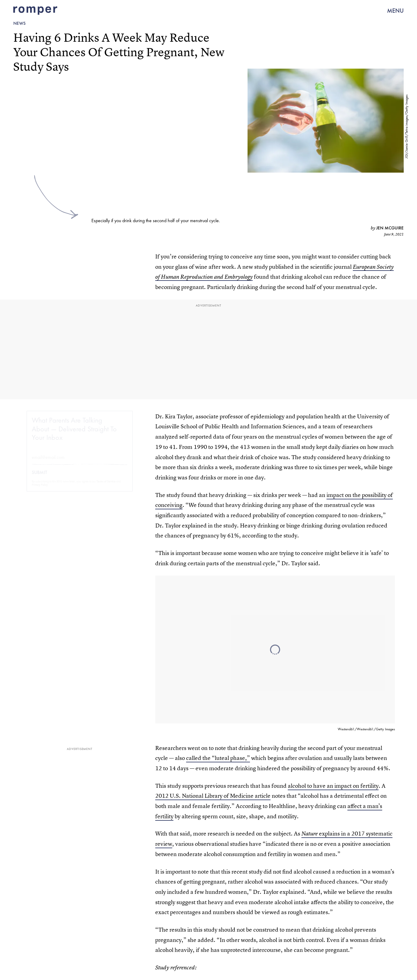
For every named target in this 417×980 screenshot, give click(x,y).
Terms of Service (106, 487)
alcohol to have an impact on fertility (333, 786)
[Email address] (80, 463)
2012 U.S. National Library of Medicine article (213, 796)
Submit (39, 478)
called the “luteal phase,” (218, 758)
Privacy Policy (40, 490)
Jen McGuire (390, 228)
